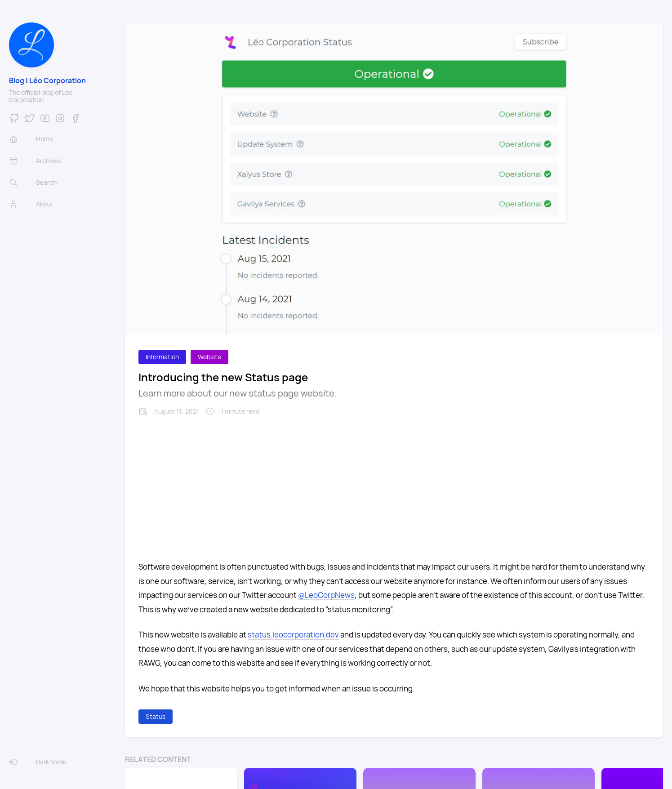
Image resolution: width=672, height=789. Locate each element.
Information (162, 357)
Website (209, 357)
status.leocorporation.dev (293, 635)
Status (156, 716)
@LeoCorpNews (326, 595)
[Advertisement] (394, 483)
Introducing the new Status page (223, 377)
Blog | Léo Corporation (47, 80)
